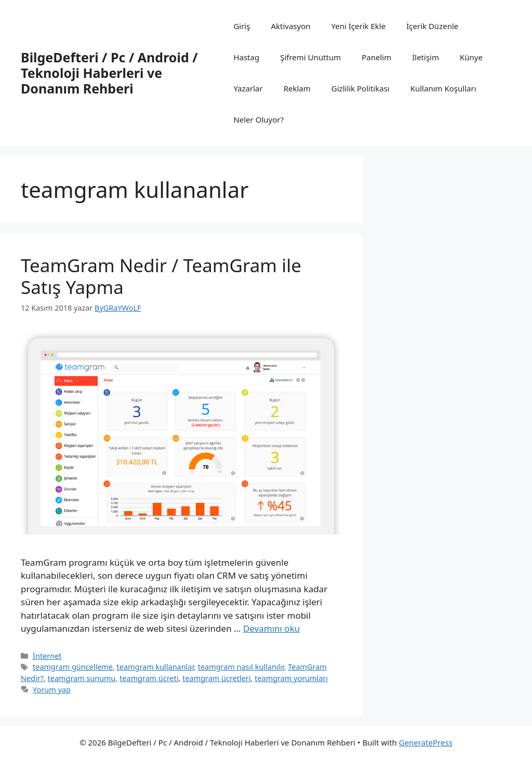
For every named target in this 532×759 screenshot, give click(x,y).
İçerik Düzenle (432, 26)
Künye (471, 57)
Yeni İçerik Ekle (359, 26)
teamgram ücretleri (216, 678)
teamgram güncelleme (73, 667)
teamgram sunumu (82, 678)
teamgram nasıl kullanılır (241, 667)
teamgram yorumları (291, 678)
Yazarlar (248, 88)
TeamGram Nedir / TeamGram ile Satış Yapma (161, 276)
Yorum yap (52, 690)
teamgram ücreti (149, 678)
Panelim (376, 57)
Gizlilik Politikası (361, 88)
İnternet (47, 656)
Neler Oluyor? (258, 119)
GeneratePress (426, 742)
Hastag (246, 57)
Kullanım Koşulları (443, 88)
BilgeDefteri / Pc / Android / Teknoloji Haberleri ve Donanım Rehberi (109, 73)
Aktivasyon (290, 26)
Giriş (242, 26)
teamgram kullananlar (155, 667)
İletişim (425, 57)
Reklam (297, 88)
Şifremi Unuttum (310, 57)
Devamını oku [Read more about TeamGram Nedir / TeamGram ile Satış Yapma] (271, 628)
